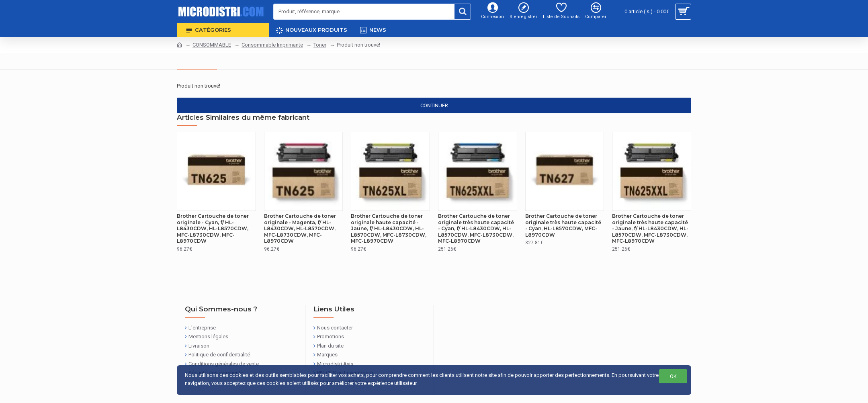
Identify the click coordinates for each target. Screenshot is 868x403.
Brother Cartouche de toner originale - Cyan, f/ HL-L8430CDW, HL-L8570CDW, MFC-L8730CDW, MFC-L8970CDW (213, 228)
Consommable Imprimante (272, 45)
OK (673, 376)
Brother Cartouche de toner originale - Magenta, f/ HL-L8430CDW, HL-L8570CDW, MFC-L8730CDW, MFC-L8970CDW (300, 228)
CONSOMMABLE (212, 45)
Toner (320, 45)
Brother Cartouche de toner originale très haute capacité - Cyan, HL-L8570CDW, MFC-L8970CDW (563, 225)
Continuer (434, 105)
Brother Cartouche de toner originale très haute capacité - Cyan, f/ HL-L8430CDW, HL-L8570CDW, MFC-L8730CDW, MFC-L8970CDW (476, 228)
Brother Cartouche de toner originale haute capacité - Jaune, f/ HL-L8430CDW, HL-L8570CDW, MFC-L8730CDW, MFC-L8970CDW (389, 228)
